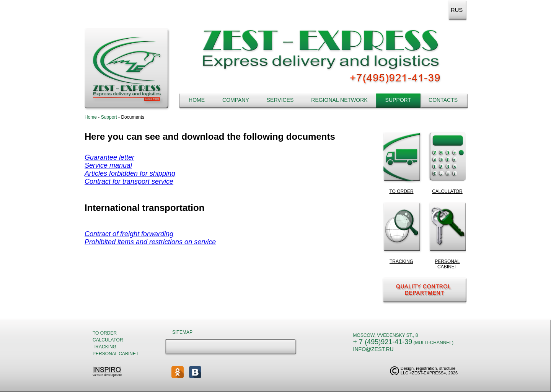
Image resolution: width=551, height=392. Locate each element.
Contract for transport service (129, 181)
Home (197, 100)
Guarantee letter (109, 157)
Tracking (104, 347)
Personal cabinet (116, 354)
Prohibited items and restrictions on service (150, 242)
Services (280, 100)
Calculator (108, 340)
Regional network (339, 100)
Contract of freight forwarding (129, 234)
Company (236, 100)
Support (398, 100)
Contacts (443, 100)
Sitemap (182, 332)
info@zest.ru (373, 349)
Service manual (108, 165)
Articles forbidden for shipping (130, 173)
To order (105, 333)
